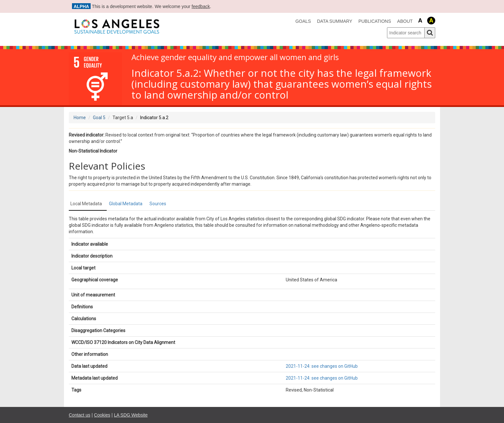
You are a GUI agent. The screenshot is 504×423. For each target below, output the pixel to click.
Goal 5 (99, 118)
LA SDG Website (131, 415)
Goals (303, 21)
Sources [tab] (158, 204)
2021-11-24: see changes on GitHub (322, 366)
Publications (375, 21)
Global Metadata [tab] (126, 204)
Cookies (102, 415)
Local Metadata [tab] (86, 204)
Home (80, 118)
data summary (335, 21)
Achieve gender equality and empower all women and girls (235, 57)
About (405, 21)
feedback (201, 6)
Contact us (80, 415)
